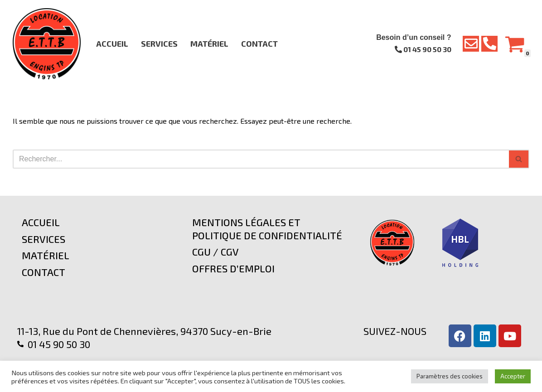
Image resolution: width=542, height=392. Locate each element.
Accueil (112, 44)
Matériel (209, 44)
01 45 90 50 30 (423, 49)
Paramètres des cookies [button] (450, 376)
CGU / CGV (215, 252)
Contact (259, 44)
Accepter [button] (513, 376)
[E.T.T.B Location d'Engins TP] (47, 44)
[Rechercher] (261, 159)
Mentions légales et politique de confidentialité (267, 229)
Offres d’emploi (233, 268)
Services (159, 44)
